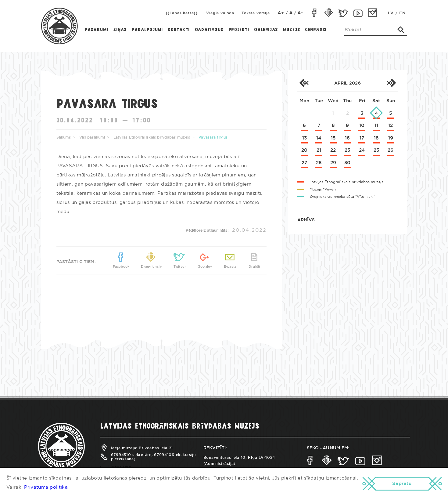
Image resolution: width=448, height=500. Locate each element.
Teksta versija (256, 13)
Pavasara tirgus (213, 137)
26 (391, 150)
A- (300, 13)
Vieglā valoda (220, 13)
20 (304, 150)
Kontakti (179, 30)
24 (362, 150)
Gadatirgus (209, 30)
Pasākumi (96, 30)
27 (304, 163)
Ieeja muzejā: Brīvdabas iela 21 (136, 448)
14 (319, 138)
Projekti (239, 30)
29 (333, 163)
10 (362, 126)
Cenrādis (316, 30)
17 (362, 138)
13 (305, 138)
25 (376, 150)
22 (333, 150)
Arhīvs (306, 220)
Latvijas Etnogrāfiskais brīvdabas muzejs (152, 137)
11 (376, 126)
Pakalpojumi (147, 30)
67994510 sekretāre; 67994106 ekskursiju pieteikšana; (148, 457)
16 (347, 138)
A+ (281, 13)
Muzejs (292, 30)
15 (333, 138)
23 (347, 150)
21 (319, 150)
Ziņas (120, 30)
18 (376, 138)
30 (347, 163)
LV (391, 13)
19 (391, 138)
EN (402, 13)
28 (319, 163)
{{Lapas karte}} (182, 13)
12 (391, 126)
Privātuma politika (46, 487)
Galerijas (266, 30)
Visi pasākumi (92, 137)
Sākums (64, 137)
